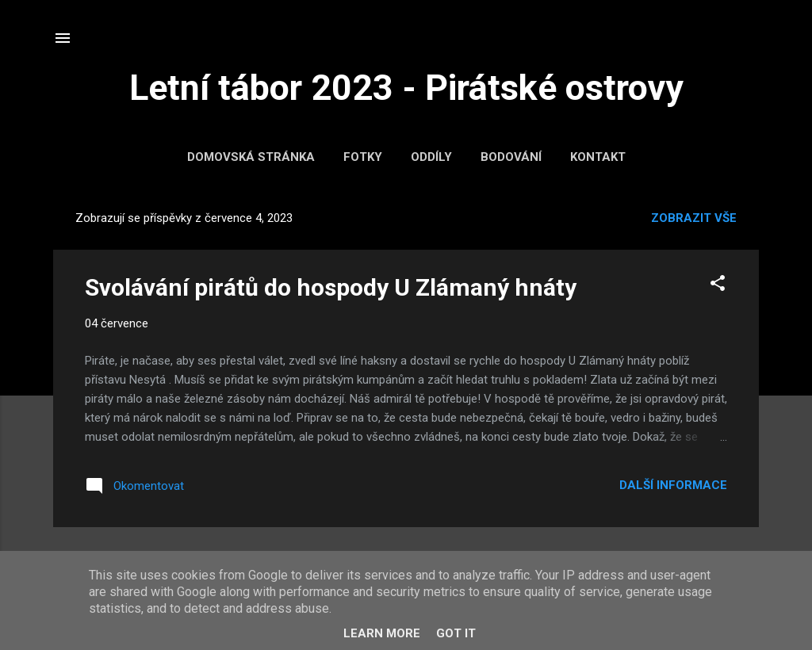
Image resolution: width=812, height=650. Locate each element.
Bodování (511, 157)
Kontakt (598, 157)
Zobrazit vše (694, 218)
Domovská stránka (251, 157)
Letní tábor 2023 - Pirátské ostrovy (406, 88)
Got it (456, 633)
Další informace (673, 485)
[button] (718, 286)
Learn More (382, 633)
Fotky (363, 157)
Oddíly (431, 157)
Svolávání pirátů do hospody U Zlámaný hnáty (331, 287)
